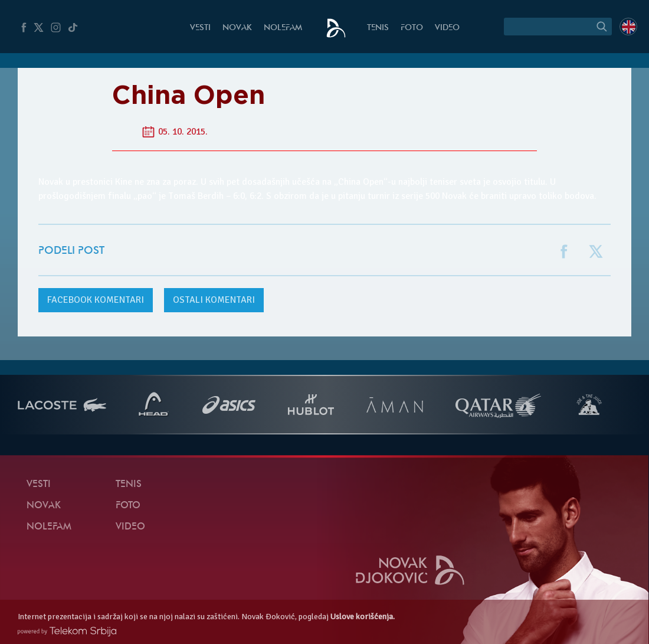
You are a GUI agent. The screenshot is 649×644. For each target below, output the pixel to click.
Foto (412, 28)
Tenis (378, 28)
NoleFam (283, 28)
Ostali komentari (214, 300)
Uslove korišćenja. (363, 617)
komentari (96, 300)
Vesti (200, 28)
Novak (237, 28)
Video (447, 28)
